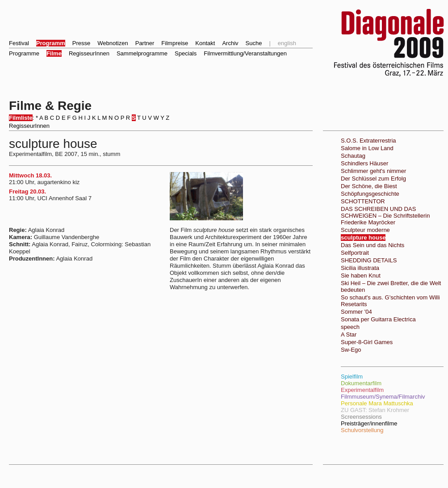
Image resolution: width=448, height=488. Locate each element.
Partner (145, 43)
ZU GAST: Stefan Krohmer (375, 410)
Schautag (353, 156)
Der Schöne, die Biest (369, 186)
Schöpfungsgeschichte (370, 194)
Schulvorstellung (362, 430)
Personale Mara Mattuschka (377, 403)
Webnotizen (113, 43)
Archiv (230, 43)
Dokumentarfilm (361, 383)
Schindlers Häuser (364, 163)
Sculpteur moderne (365, 230)
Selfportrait (355, 253)
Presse (81, 43)
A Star (349, 334)
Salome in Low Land (367, 148)
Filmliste (21, 118)
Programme (24, 53)
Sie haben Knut (361, 276)
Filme (54, 53)
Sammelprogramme (142, 53)
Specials (186, 53)
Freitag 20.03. (27, 191)
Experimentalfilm (362, 390)
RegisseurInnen (89, 53)
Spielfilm (352, 377)
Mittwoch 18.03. (30, 175)
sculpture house (363, 238)
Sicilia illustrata (360, 268)
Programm (51, 43)
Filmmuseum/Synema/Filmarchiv (383, 397)
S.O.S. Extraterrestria (368, 141)
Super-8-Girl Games (367, 342)
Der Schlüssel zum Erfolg (373, 179)
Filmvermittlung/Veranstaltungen (245, 53)
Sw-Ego (351, 350)
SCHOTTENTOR (363, 201)
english (287, 43)
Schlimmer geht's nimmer (373, 171)
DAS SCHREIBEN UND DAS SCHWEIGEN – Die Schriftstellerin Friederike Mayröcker (385, 216)
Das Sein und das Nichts (373, 245)
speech (350, 327)
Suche (254, 43)
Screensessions (361, 417)
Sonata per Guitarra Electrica (378, 319)
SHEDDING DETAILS (369, 260)
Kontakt (205, 43)
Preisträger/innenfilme (369, 423)
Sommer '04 (356, 312)
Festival (19, 43)
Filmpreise (175, 43)
